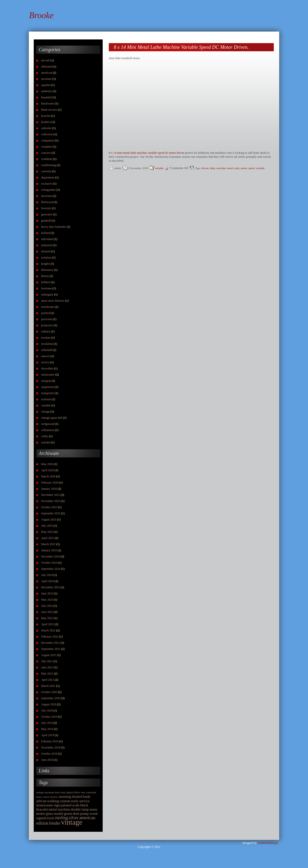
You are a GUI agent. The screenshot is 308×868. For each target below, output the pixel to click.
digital (70, 792)
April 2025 (48, 538)
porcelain (47, 319)
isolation (46, 258)
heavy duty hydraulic (54, 227)
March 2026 (48, 476)
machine (64, 809)
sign (57, 805)
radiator (46, 331)
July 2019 (47, 723)
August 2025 (49, 520)
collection (47, 134)
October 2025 (49, 507)
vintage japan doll (52, 418)
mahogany (47, 295)
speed (251, 168)
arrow (46, 797)
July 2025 (47, 526)
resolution (47, 344)
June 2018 (47, 760)
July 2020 (47, 711)
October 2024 (49, 563)
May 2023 (47, 600)
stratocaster (48, 375)
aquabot (46, 85)
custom (65, 801)
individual (47, 239)
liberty (45, 276)
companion (48, 140)
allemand (47, 67)
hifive (77, 792)
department (48, 177)
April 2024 (48, 581)
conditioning (49, 165)
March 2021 (48, 686)
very (83, 792)
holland (46, 233)
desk (76, 814)
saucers (45, 356)
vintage (45, 412)
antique (40, 792)
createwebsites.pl (268, 843)
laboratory (47, 270)
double (76, 809)
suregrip (46, 381)
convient (46, 171)
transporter (48, 393)
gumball (46, 221)
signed (41, 818)
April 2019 (48, 735)
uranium (46, 399)
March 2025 (48, 544)
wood (93, 814)
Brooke (41, 15)
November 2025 (51, 501)
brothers (46, 122)
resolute (46, 338)
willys (45, 436)
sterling (61, 818)
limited (77, 797)
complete (47, 147)
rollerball (47, 350)
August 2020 (49, 704)
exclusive (47, 184)
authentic (47, 91)
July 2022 (47, 606)
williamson (48, 430)
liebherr (46, 282)
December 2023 (50, 587)
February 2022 (50, 637)
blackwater (48, 104)
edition (42, 823)
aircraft (45, 60)
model (58, 814)
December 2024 (50, 556)
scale (76, 805)
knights (45, 264)
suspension (48, 387)
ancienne (46, 79)
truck (50, 818)
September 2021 (51, 649)
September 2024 (51, 569)
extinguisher (48, 190)
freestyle (46, 208)
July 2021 (47, 661)
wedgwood (48, 424)
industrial (47, 245)
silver (74, 818)
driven (205, 168)
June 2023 (47, 593)
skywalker (47, 368)
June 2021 (47, 667)
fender (55, 823)
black (84, 805)
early (75, 801)
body (87, 797)
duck (57, 792)
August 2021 (49, 655)
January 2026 (49, 489)
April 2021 (48, 680)
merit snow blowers (53, 301)
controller (91, 792)
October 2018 (49, 754)
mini (237, 168)
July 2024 (47, 575)
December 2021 (50, 643)
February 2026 (50, 483)
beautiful (46, 97)
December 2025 (50, 495)
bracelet (46, 116)
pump (84, 814)
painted (45, 313)
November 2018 (51, 747)
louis (63, 792)
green (68, 814)
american (47, 73)
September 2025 (51, 513)
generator (47, 214)
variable (46, 405)
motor (41, 814)
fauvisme (47, 196)
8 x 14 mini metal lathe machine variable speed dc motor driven (146, 153)
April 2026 (48, 470)
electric (54, 797)
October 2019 (49, 717)
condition (47, 159)
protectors (47, 325)
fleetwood (47, 202)
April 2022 (48, 624)
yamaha (46, 442)
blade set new (49, 110)
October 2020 (49, 692)
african (41, 801)
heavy (39, 797)
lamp (85, 809)
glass (49, 814)
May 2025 (47, 532)
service (45, 362)
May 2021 (47, 674)
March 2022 (48, 630)
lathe (212, 168)
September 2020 (51, 698)
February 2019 (50, 741)
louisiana (46, 288)
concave (46, 153)
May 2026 (47, 464)
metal (53, 809)
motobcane (48, 307)
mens (94, 809)
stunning (65, 797)
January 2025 (49, 550)
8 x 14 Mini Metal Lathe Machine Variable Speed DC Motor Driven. (181, 47)
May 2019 (47, 729)
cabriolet (46, 128)
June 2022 (47, 612)
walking (53, 801)
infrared (46, 251)
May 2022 (47, 618)
